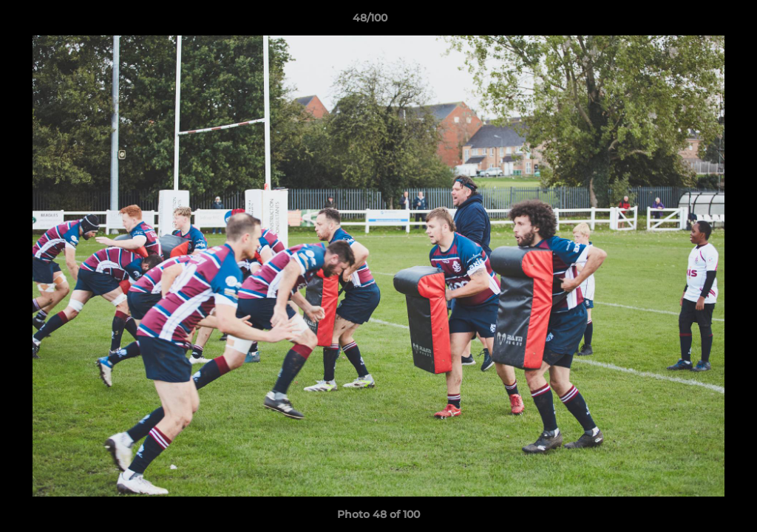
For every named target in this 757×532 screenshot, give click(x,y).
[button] (695, 21)
